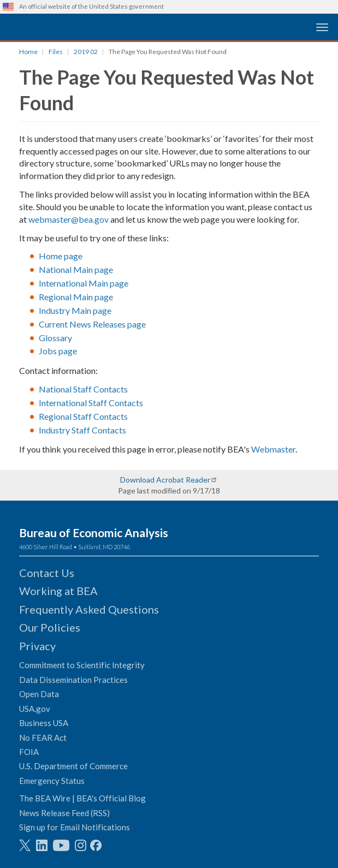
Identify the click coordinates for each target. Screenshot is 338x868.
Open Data (39, 694)
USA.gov (35, 709)
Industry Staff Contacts (82, 430)
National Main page (76, 269)
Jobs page (58, 351)
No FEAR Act (43, 738)
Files (56, 52)
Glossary (55, 338)
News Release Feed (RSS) (64, 813)
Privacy (37, 646)
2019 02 (86, 52)
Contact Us (47, 573)
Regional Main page (76, 297)
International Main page (84, 283)
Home (28, 52)
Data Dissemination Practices (73, 680)
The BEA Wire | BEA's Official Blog (82, 798)
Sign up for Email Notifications (75, 827)
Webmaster (273, 449)
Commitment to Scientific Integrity (82, 665)
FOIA (29, 752)
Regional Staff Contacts (83, 416)
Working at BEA (58, 591)
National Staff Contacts (83, 389)
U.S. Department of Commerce (73, 766)
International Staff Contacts (91, 403)
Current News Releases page (92, 324)
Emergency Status (52, 781)
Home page (61, 256)
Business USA (44, 723)
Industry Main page (75, 310)
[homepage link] (85, 26)
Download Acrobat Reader (165, 480)
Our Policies (50, 627)
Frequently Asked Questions (89, 609)
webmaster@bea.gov (69, 219)
